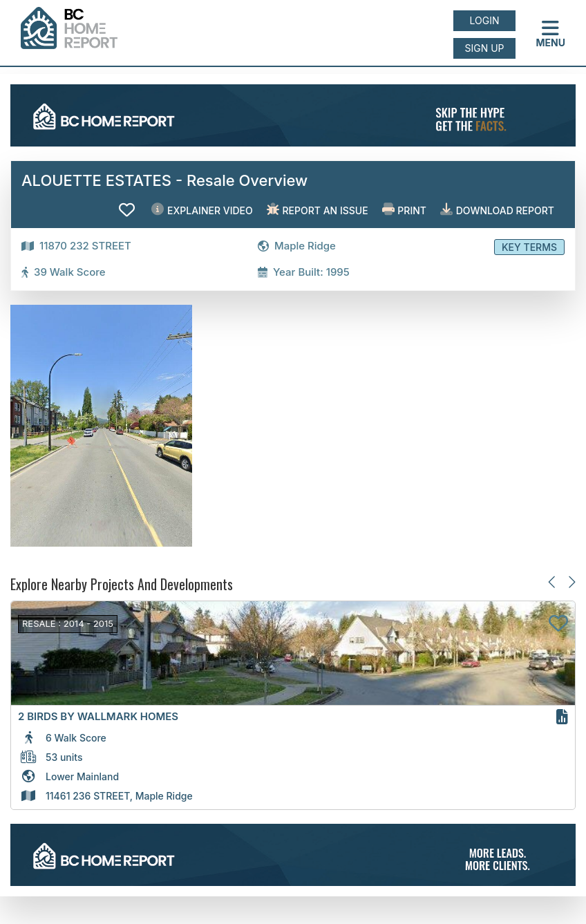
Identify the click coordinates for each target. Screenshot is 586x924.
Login (485, 20)
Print (404, 210)
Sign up (484, 48)
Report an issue (318, 210)
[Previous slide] (552, 582)
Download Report (497, 210)
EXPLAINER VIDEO (202, 210)
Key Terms (529, 247)
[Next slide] (571, 582)
